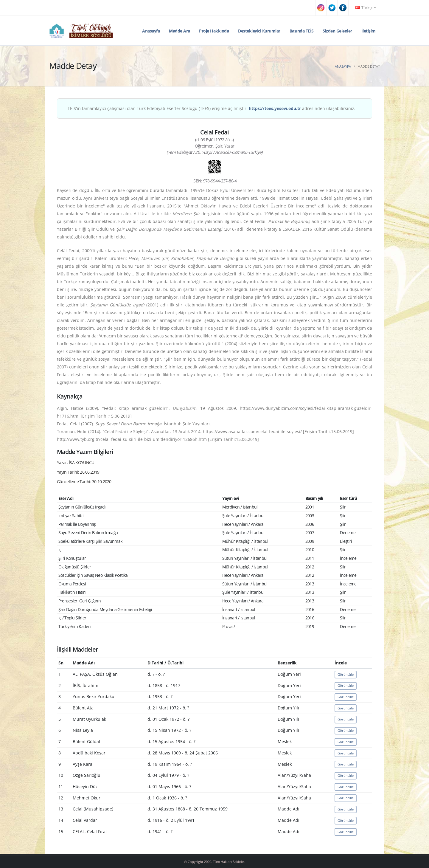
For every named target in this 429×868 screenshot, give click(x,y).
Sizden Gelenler (337, 31)
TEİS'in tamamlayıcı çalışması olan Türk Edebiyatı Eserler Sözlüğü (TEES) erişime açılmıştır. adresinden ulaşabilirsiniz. (212, 108)
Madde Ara (179, 31)
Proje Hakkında (214, 31)
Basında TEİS (302, 31)
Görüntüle (346, 674)
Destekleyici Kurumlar (259, 31)
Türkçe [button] (366, 8)
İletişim (369, 31)
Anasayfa (151, 31)
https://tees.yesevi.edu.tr (275, 108)
